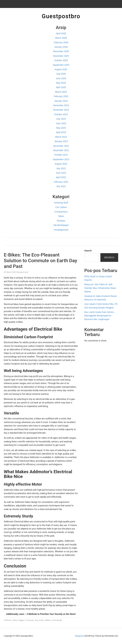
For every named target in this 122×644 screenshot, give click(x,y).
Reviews (61, 221)
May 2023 (61, 128)
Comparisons (61, 212)
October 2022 (61, 155)
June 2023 (61, 123)
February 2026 (61, 42)
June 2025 (61, 78)
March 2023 (61, 137)
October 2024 (61, 114)
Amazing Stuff (61, 203)
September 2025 (61, 65)
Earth (41, 620)
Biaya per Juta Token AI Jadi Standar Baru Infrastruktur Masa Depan (100, 288)
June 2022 (61, 173)
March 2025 (61, 92)
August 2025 (61, 69)
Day (36, 620)
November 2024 (61, 110)
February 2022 (61, 182)
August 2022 (61, 164)
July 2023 (61, 119)
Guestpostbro (61, 16)
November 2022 (61, 150)
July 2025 (61, 74)
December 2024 (61, 105)
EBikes (48, 620)
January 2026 (61, 47)
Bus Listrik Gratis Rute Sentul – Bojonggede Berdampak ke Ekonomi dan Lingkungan (100, 316)
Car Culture (61, 207)
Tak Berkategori (61, 225)
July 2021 (61, 186)
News (61, 216)
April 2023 (61, 132)
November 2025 (61, 56)
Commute (30, 620)
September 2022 (61, 159)
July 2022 (61, 168)
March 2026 (61, 38)
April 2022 (61, 177)
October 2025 (61, 60)
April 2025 (61, 87)
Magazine (79, 636)
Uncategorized (61, 230)
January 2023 (61, 141)
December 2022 (61, 146)
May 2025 (61, 83)
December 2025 (61, 51)
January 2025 (61, 101)
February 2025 (61, 96)
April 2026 (61, 33)
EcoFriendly (57, 620)
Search (88, 251)
